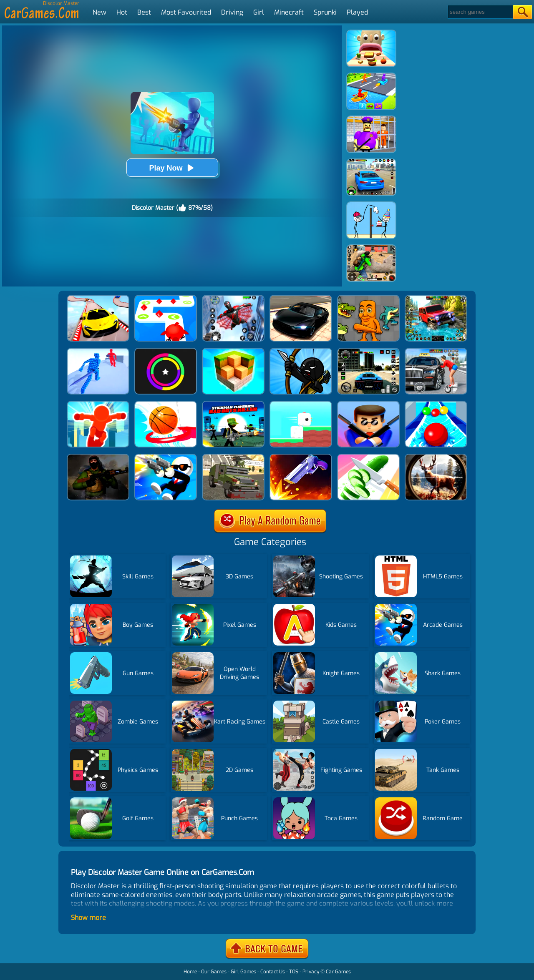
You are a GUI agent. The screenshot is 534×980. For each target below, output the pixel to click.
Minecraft (289, 12)
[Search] (480, 12)
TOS (294, 972)
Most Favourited (186, 12)
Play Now (172, 168)
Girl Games (243, 972)
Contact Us (273, 972)
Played (357, 12)
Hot (122, 12)
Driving (232, 12)
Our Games (214, 972)
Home (190, 972)
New (99, 12)
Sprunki (325, 12)
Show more (88, 918)
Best (144, 12)
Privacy (311, 972)
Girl (259, 12)
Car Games (338, 972)
